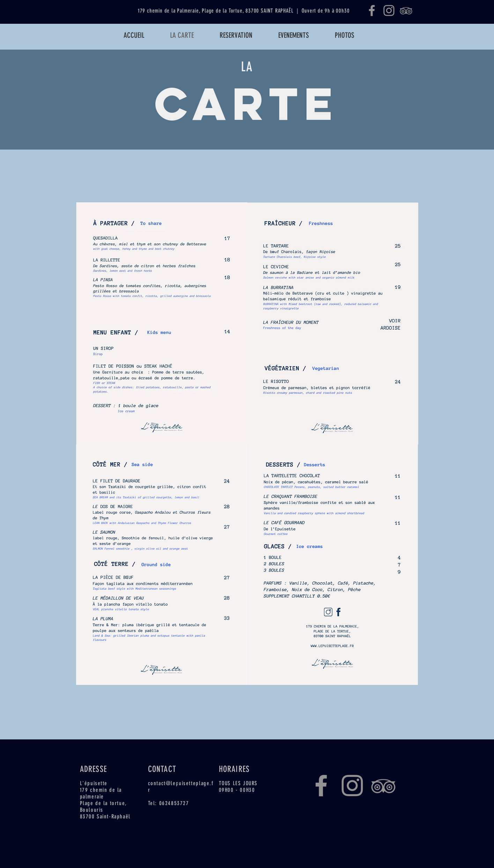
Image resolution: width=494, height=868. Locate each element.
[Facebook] (372, 10)
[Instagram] (389, 10)
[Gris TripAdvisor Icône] (406, 10)
